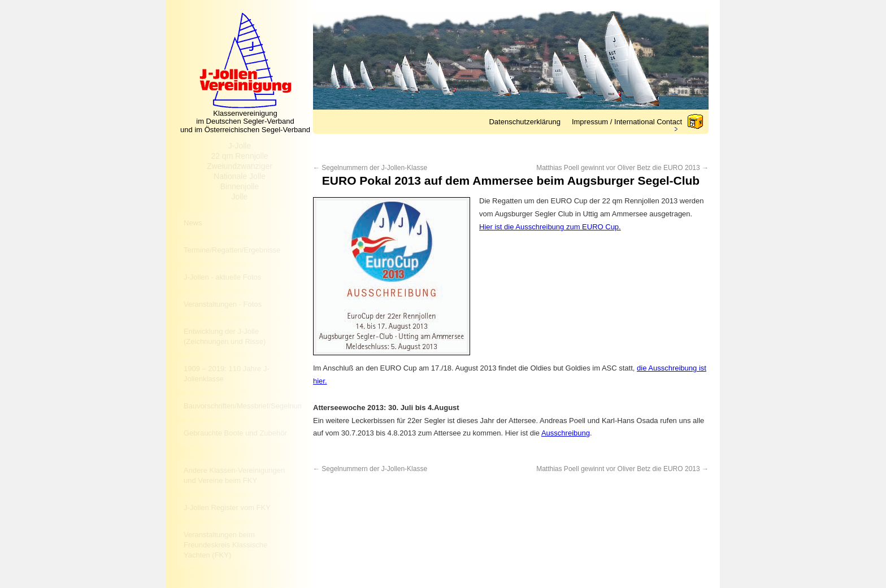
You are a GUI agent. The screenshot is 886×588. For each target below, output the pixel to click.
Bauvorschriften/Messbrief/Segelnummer (243, 406)
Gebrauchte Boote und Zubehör (235, 433)
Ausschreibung (566, 433)
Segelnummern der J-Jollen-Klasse (370, 168)
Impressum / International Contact (627, 122)
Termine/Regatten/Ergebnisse (232, 250)
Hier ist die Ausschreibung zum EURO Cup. (550, 227)
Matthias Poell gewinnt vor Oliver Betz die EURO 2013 (622, 168)
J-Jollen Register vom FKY (227, 508)
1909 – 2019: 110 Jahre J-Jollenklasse (227, 374)
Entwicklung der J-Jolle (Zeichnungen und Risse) (225, 336)
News (193, 223)
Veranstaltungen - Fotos (223, 304)
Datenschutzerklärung (524, 122)
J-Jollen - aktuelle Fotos (222, 277)
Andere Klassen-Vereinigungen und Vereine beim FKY (234, 475)
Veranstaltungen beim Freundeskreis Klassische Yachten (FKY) (225, 545)
